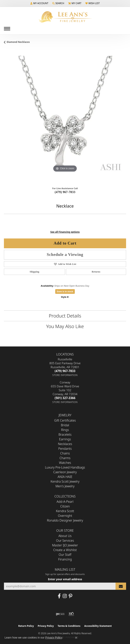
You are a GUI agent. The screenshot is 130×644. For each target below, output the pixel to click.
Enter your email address (65, 579)
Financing (65, 559)
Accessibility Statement (98, 626)
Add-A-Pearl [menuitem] (65, 502)
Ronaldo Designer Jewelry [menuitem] (65, 520)
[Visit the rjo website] (71, 614)
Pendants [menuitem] (65, 449)
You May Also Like (65, 326)
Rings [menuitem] (65, 430)
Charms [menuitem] (65, 458)
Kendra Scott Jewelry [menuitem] (65, 481)
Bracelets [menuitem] (65, 434)
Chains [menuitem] (65, 453)
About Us (65, 536)
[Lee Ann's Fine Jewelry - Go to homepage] (65, 17)
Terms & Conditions (69, 626)
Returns (96, 272)
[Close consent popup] (76, 638)
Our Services (65, 541)
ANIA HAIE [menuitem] (65, 477)
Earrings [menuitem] (65, 439)
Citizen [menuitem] (65, 506)
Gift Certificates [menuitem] (65, 420)
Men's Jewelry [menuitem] (65, 486)
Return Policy (26, 626)
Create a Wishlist (65, 550)
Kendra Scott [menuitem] (65, 511)
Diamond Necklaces (18, 42)
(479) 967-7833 (65, 192)
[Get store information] (65, 375)
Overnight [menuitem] (65, 516)
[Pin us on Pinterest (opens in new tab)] (70, 596)
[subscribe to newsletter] (121, 586)
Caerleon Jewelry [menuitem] (65, 472)
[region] (65, 117)
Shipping (34, 272)
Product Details (65, 316)
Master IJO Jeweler (65, 545)
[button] (39, 3)
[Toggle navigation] (7, 29)
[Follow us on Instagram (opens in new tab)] (65, 596)
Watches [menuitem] (65, 463)
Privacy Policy (46, 626)
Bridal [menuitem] (65, 425)
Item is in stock (65, 291)
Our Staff (65, 555)
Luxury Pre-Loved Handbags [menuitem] (65, 467)
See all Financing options (65, 232)
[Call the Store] (65, 371)
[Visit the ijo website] (60, 614)
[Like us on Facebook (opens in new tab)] (59, 596)
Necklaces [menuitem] (65, 444)
